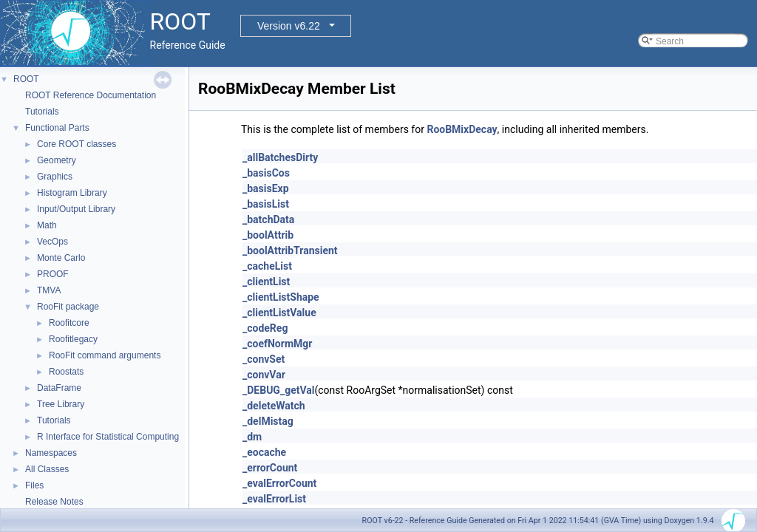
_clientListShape (281, 297)
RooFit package (68, 307)
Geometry (57, 160)
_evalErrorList (274, 499)
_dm (252, 437)
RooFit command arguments (105, 355)
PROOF (53, 274)
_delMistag (268, 421)
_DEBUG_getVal (278, 390)
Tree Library (61, 404)
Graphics (55, 177)
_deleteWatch (274, 406)
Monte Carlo (61, 258)
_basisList (266, 204)
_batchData (268, 219)
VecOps (52, 242)
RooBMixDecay (462, 129)
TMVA (49, 290)
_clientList (266, 282)
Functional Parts (57, 128)
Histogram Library (72, 193)
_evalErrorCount (279, 483)
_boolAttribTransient (290, 250)
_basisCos (266, 173)
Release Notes (54, 502)
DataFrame (59, 388)
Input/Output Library (76, 209)
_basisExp (266, 188)
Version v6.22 (289, 26)
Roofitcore (69, 323)
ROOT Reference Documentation (91, 95)
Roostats (66, 372)
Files (34, 485)
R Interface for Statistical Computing (108, 437)
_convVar (264, 375)
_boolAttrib (268, 235)
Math (47, 225)
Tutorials (42, 112)
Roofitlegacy (73, 339)
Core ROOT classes (77, 144)
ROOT (26, 79)
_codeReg (265, 328)
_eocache (264, 452)
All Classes (47, 469)
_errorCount (270, 468)
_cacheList (267, 266)
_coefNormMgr (277, 344)
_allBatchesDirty (280, 157)
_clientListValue (279, 313)
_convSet (264, 359)
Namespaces (51, 453)
